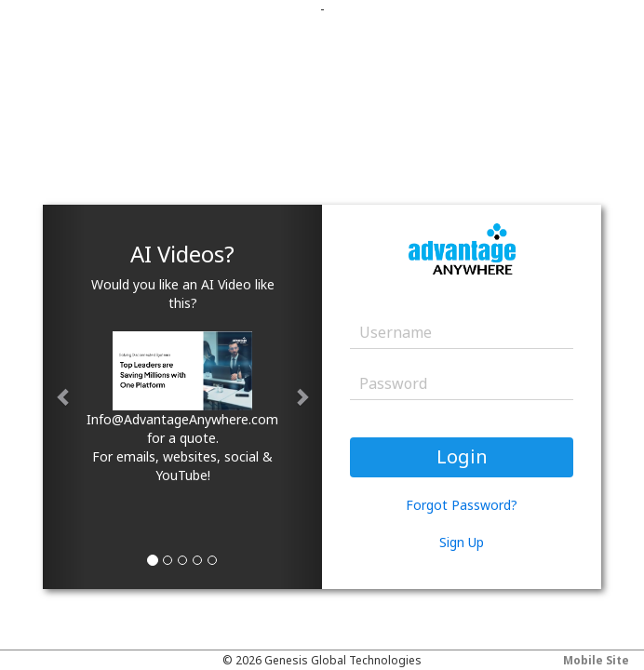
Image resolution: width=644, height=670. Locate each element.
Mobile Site (596, 660)
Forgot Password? (462, 505)
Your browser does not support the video (504, 600)
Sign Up (462, 542)
